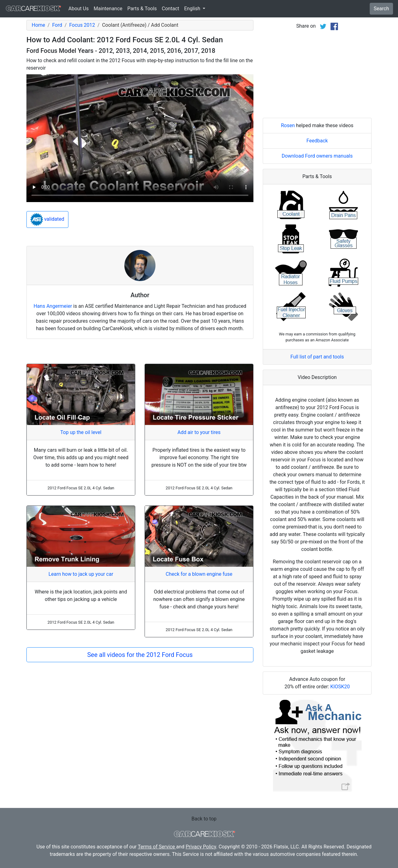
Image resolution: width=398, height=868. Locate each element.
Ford (57, 25)
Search (381, 9)
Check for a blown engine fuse (199, 574)
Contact (170, 9)
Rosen (288, 125)
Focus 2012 (82, 25)
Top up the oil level (81, 432)
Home (38, 25)
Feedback (317, 141)
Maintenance (108, 9)
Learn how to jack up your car (81, 574)
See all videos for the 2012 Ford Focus (140, 655)
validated (47, 219)
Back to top (204, 819)
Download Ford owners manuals (317, 156)
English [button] (193, 9)
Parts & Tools (142, 9)
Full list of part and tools (317, 357)
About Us (79, 9)
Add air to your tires (199, 432)
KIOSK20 (340, 687)
